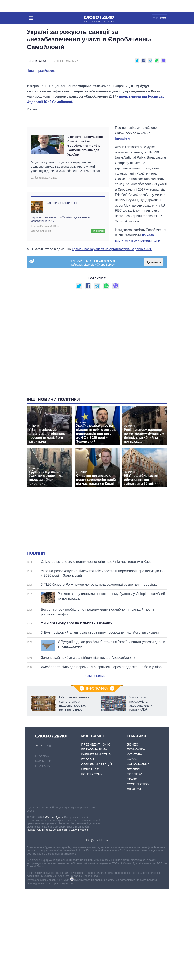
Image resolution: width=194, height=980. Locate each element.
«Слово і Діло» (54, 908)
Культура (134, 846)
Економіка (136, 841)
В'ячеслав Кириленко (62, 294)
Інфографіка (97, 780)
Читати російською (41, 71)
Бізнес (133, 836)
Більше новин (97, 767)
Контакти (43, 852)
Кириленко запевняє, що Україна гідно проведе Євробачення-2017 (60, 310)
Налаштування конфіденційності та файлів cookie (57, 921)
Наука (132, 851)
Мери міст (90, 861)
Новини (36, 644)
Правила (42, 857)
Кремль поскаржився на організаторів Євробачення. (112, 340)
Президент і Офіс (96, 836)
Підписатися (154, 353)
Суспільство (37, 61)
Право (132, 871)
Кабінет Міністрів (96, 846)
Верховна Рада (94, 841)
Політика (135, 866)
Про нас (42, 847)
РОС (163, 18)
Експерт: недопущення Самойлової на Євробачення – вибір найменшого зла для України (85, 237)
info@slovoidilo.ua (97, 932)
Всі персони (92, 866)
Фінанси (134, 880)
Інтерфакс (123, 230)
